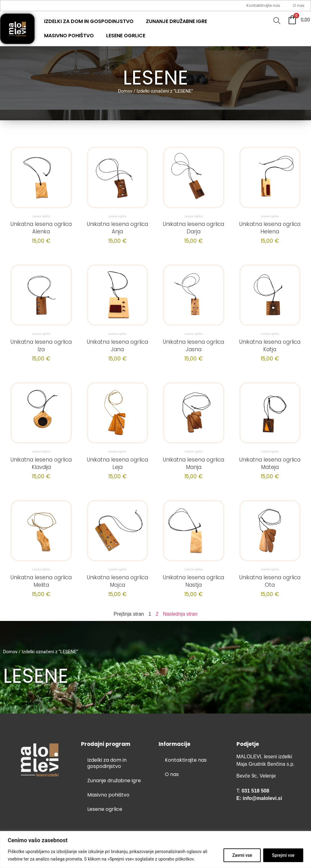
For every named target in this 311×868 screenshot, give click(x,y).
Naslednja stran (180, 614)
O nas (299, 5)
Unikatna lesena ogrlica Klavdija (41, 463)
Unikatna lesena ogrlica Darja (194, 228)
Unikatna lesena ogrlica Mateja (270, 463)
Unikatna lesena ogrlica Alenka (41, 228)
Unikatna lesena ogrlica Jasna (194, 346)
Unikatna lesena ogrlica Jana (117, 346)
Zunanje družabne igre (176, 21)
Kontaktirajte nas (263, 5)
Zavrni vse (241, 855)
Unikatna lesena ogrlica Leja (117, 463)
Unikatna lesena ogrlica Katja (270, 346)
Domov (125, 91)
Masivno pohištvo (69, 36)
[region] (155, 850)
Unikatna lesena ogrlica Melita (41, 581)
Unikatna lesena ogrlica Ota (270, 581)
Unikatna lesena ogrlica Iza (41, 346)
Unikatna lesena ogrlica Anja (117, 228)
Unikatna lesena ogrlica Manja (194, 463)
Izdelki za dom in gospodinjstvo (89, 21)
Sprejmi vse (283, 855)
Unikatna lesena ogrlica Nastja (194, 581)
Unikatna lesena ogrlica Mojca (117, 581)
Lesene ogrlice (126, 36)
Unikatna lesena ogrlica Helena (270, 228)
